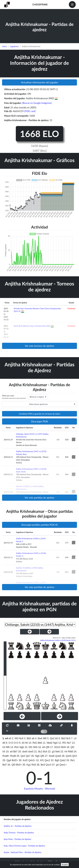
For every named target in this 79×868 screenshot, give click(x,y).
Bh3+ (19, 765)
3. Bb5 (28, 738)
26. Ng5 (35, 756)
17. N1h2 (55, 747)
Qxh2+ (32, 760)
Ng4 (55, 743)
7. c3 (74, 738)
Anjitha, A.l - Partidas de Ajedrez (18, 826)
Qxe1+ (63, 765)
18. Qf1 (70, 747)
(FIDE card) (30, 111)
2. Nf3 (15, 738)
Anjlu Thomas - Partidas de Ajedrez (19, 833)
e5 (10, 738)
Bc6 (45, 752)
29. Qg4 (7, 760)
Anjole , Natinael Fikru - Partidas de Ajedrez (23, 852)
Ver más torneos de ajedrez (39, 346)
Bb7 (15, 752)
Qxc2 (47, 760)
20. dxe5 (23, 752)
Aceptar (65, 865)
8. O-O (10, 743)
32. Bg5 (55, 760)
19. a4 (9, 752)
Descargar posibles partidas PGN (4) (40, 525)
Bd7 (5, 765)
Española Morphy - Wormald (39, 789)
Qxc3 (48, 765)
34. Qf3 (11, 765)
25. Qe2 (21, 756)
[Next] (60, 716)
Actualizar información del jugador (39, 82)
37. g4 (55, 765)
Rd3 (34, 765)
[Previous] (22, 716)
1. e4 (5, 738)
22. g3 (51, 752)
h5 (4, 752)
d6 (4, 743)
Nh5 (35, 747)
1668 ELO (39, 134)
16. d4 (42, 747)
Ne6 (58, 752)
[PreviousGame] (30, 632)
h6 (27, 743)
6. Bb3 (62, 738)
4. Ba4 (39, 738)
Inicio (5, 46)
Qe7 (28, 756)
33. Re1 (71, 760)
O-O (16, 743)
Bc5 (68, 738)
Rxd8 (13, 756)
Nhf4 (63, 747)
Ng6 (22, 747)
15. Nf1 (29, 747)
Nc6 (21, 738)
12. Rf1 (62, 743)
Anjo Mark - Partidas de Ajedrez (17, 839)
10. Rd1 (33, 743)
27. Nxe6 (50, 756)
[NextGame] (49, 632)
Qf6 (48, 747)
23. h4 (64, 752)
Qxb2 (63, 760)
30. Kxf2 (23, 760)
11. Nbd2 (47, 743)
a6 (33, 738)
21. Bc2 (38, 752)
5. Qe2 (51, 738)
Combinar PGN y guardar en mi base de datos (39, 414)
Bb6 (40, 743)
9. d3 (22, 743)
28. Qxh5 (67, 756)
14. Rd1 (15, 747)
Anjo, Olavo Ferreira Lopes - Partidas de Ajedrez (24, 846)
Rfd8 (70, 752)
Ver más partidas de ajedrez (39, 498)
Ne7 (69, 743)
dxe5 (31, 752)
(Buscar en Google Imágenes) (37, 103)
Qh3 (74, 756)
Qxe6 (58, 756)
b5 (57, 738)
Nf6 (45, 738)
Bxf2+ (15, 760)
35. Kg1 (27, 765)
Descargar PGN (40, 421)
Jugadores (14, 46)
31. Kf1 (40, 760)
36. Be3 (41, 765)
